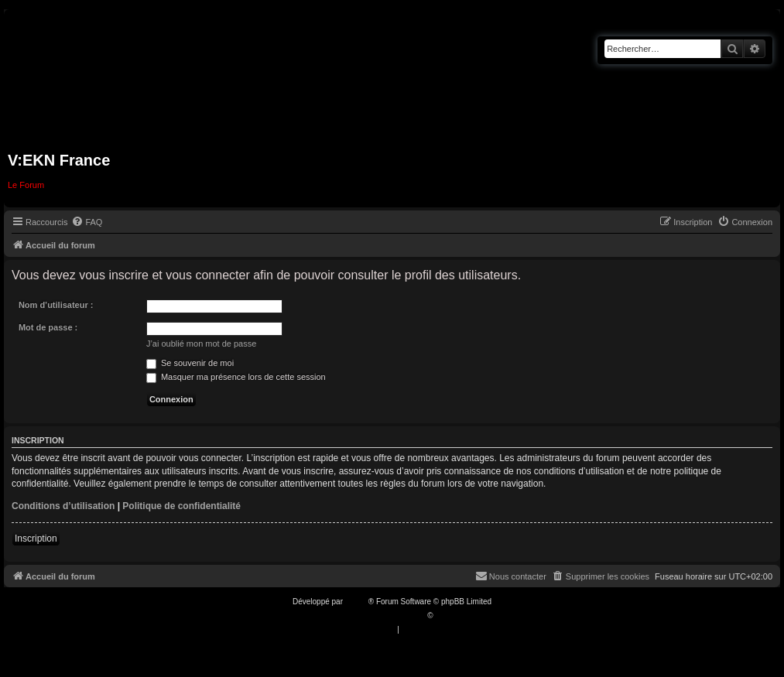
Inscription (36, 539)
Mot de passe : (48, 327)
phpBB (357, 602)
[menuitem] (87, 222)
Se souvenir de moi (190, 363)
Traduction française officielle (376, 615)
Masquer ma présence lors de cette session (236, 377)
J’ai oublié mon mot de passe (201, 344)
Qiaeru (447, 615)
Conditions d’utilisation (63, 506)
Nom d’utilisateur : (56, 305)
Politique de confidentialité (181, 506)
